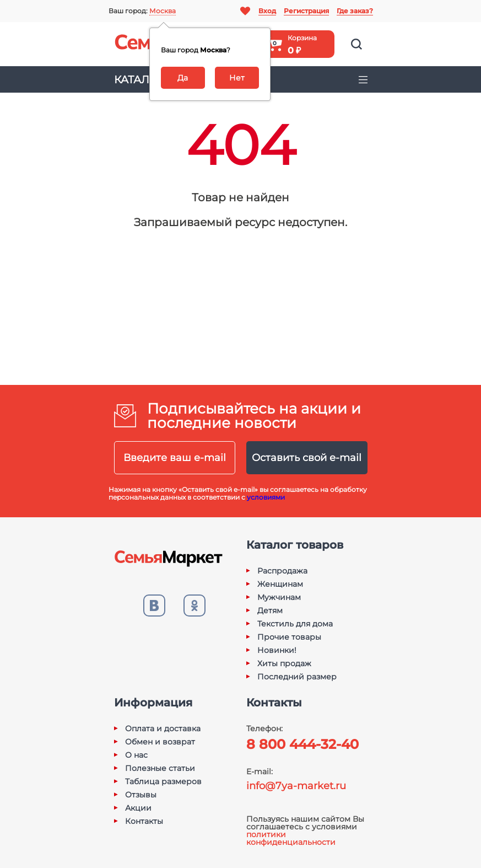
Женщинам (280, 584)
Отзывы (141, 795)
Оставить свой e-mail (307, 458)
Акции (138, 808)
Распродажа (282, 571)
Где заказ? (355, 11)
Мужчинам (279, 597)
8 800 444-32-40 (302, 744)
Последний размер (297, 677)
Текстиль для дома (295, 624)
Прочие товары (289, 637)
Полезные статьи (160, 768)
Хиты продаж (284, 663)
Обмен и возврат (160, 742)
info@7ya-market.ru (296, 786)
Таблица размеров (163, 781)
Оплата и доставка (163, 728)
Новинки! (277, 650)
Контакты (144, 821)
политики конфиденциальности (291, 838)
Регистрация (306, 11)
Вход (267, 11)
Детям (270, 610)
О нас (136, 755)
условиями (266, 497)
